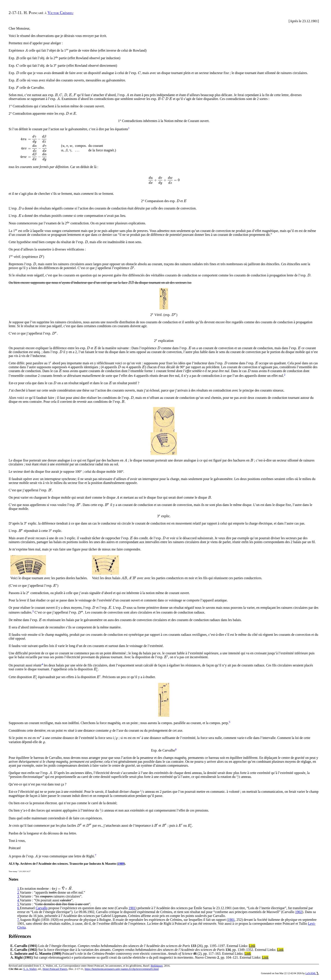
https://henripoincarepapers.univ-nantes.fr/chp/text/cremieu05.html (122, 969)
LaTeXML (312, 973)
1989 (121, 864)
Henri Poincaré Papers (55, 969)
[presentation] (26, 50)
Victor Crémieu (60, 13)
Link (252, 946)
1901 (132, 908)
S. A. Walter (30, 969)
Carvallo (42, 908)
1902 (299, 912)
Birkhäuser (157, 966)
